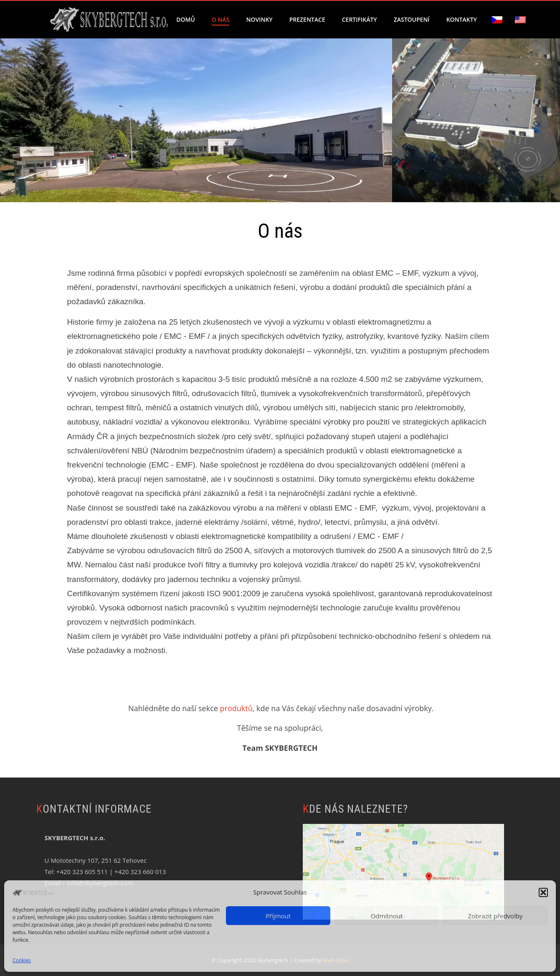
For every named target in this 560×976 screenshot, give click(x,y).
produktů (236, 708)
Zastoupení (412, 19)
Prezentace (307, 19)
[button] (543, 892)
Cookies (22, 960)
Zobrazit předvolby (495, 916)
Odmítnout (387, 916)
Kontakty (462, 19)
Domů (186, 19)
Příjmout (278, 916)
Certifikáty (360, 19)
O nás (221, 19)
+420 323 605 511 (82, 872)
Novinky (259, 19)
